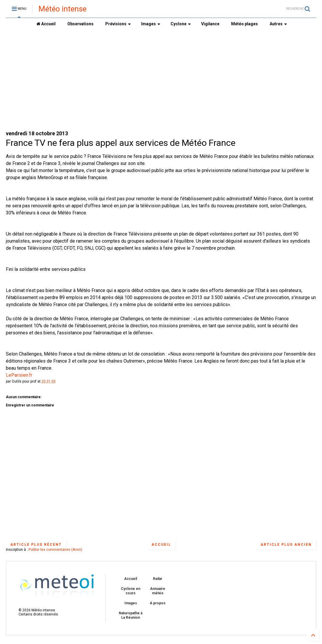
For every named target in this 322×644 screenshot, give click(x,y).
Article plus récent (36, 545)
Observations (80, 24)
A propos (158, 603)
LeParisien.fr (19, 375)
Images (151, 24)
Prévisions (118, 24)
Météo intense (62, 9)
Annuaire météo (158, 591)
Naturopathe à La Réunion (131, 615)
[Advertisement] (161, 80)
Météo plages (245, 24)
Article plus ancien (286, 545)
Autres (278, 24)
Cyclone (181, 24)
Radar (158, 579)
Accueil (46, 24)
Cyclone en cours (131, 591)
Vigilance (210, 24)
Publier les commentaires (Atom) (55, 550)
